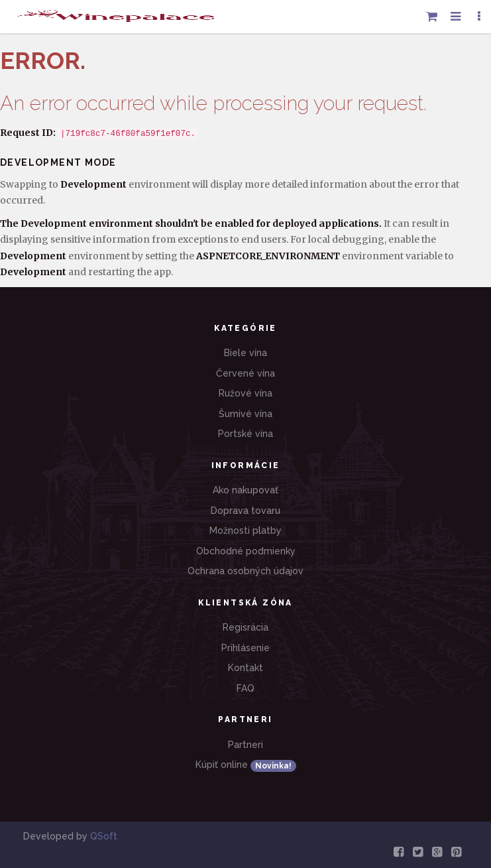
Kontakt (245, 668)
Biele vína (245, 353)
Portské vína (245, 434)
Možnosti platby (245, 530)
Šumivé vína (245, 414)
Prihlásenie (245, 648)
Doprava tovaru (245, 511)
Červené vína (245, 373)
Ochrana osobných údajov (245, 571)
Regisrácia (245, 627)
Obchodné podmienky (246, 551)
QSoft (104, 836)
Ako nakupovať (245, 490)
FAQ (245, 688)
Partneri (245, 745)
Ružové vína (245, 393)
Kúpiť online (246, 765)
